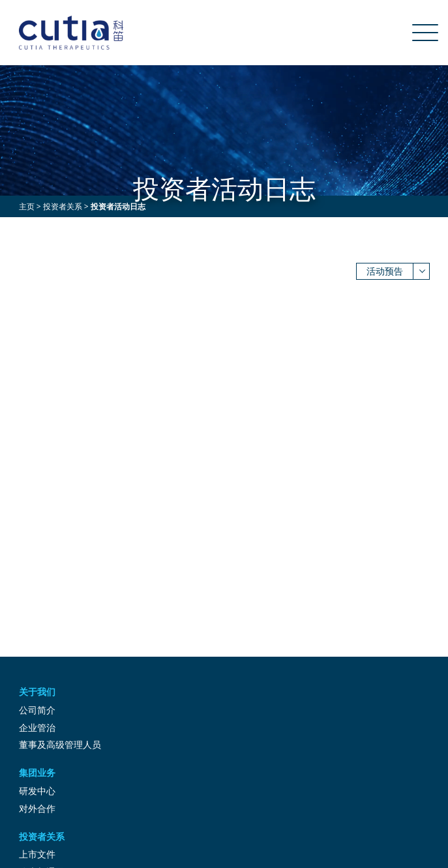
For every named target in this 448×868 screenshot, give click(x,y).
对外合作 (37, 808)
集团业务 (37, 772)
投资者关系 (63, 206)
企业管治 (37, 727)
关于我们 (37, 692)
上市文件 (37, 854)
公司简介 (37, 710)
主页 (27, 206)
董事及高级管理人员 (60, 744)
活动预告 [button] (385, 271)
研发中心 (37, 791)
